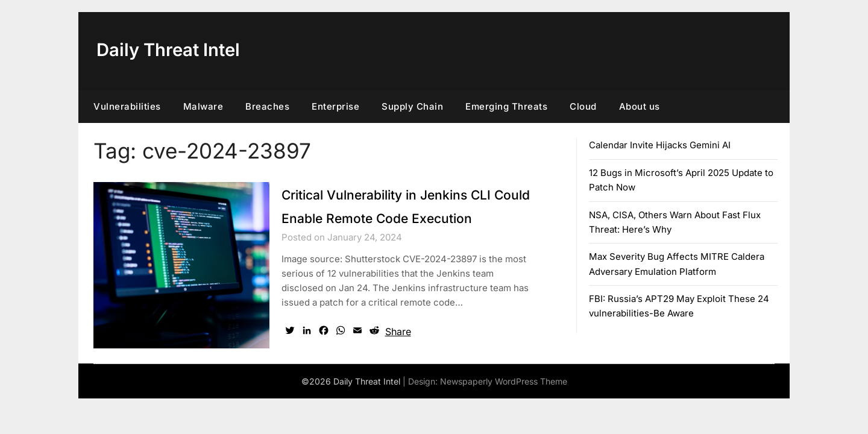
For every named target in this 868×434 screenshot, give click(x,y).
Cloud (583, 106)
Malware (203, 106)
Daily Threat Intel (171, 49)
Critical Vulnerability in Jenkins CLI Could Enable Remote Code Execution (399, 217)
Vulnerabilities (127, 106)
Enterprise (335, 106)
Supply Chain (412, 106)
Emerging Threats (506, 106)
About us (640, 106)
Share (398, 355)
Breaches (267, 106)
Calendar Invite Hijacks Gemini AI (660, 145)
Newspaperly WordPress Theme (504, 405)
